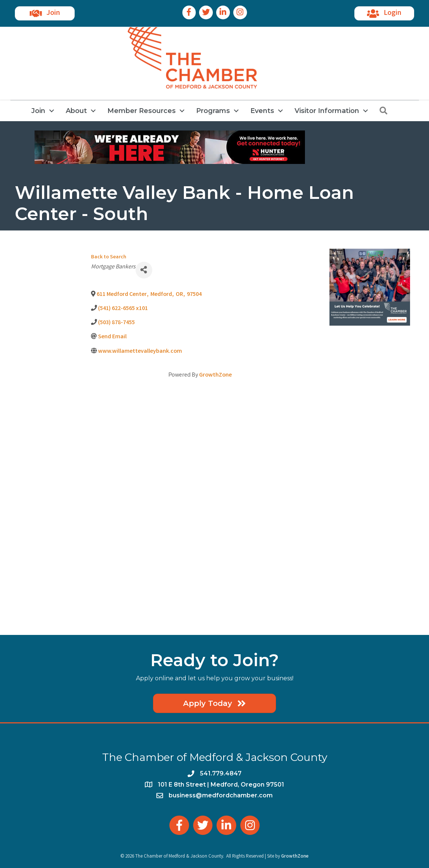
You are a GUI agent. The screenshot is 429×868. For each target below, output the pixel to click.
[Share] (144, 270)
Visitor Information (327, 111)
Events (262, 111)
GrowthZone (215, 375)
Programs (213, 111)
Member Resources (142, 111)
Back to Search (109, 257)
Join (38, 111)
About (76, 111)
